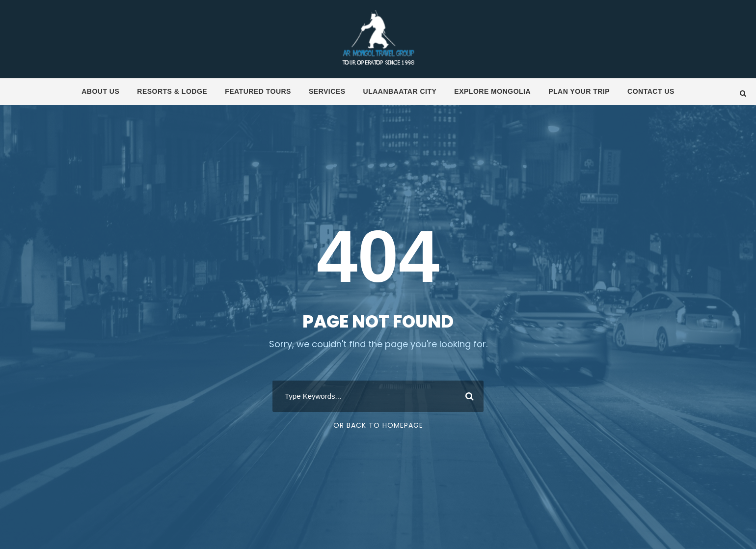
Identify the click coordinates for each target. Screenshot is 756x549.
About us (100, 91)
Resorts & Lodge (172, 91)
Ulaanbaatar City (400, 91)
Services (327, 91)
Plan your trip (579, 91)
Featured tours (258, 91)
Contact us (651, 91)
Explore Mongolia (492, 91)
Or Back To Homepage (378, 425)
